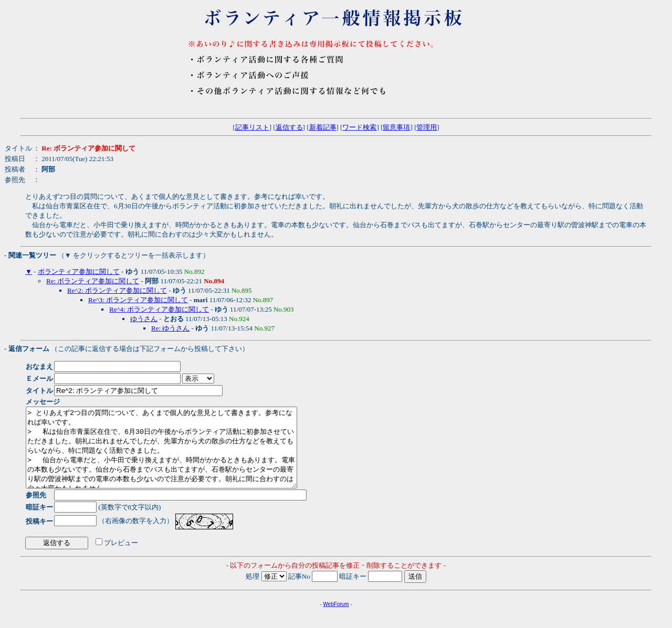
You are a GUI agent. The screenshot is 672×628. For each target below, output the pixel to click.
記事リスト (252, 127)
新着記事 (323, 127)
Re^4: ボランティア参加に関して (159, 309)
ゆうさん (144, 319)
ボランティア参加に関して (79, 272)
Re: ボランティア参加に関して (93, 281)
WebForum (336, 620)
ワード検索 (359, 127)
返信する (289, 127)
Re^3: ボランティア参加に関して (138, 300)
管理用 (427, 127)
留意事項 (396, 127)
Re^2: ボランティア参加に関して (117, 290)
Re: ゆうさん (170, 328)
